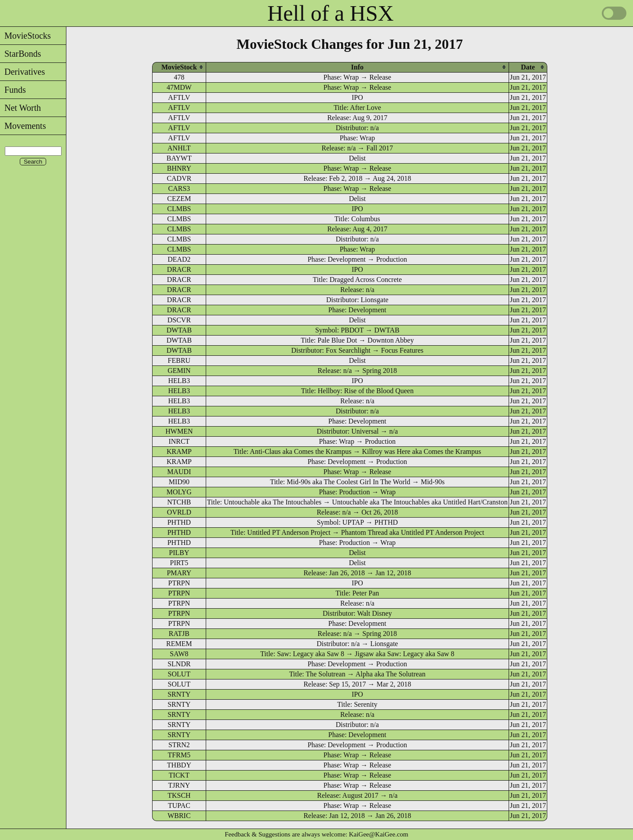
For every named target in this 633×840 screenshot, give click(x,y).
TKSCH (179, 795)
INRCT (179, 441)
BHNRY (179, 168)
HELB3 (179, 381)
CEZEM (179, 199)
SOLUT (179, 674)
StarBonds (20, 54)
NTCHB (179, 502)
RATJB (179, 634)
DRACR (179, 269)
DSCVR (179, 320)
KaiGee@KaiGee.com (379, 834)
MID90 (179, 482)
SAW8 (179, 654)
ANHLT (179, 148)
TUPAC (179, 805)
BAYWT (179, 158)
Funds (13, 90)
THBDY (179, 765)
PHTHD (179, 522)
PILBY (179, 553)
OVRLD (179, 512)
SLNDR (179, 664)
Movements (23, 126)
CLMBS (179, 209)
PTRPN (179, 583)
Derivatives (22, 72)
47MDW (179, 87)
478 (179, 77)
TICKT (179, 775)
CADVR (179, 178)
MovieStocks (25, 36)
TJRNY (179, 785)
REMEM (179, 644)
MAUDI (179, 472)
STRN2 (179, 745)
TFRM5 (179, 755)
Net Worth (20, 108)
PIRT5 (179, 563)
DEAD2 (179, 259)
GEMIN (179, 371)
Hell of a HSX (330, 13)
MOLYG (179, 492)
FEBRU (179, 360)
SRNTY (179, 694)
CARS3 (179, 188)
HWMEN (179, 431)
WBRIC (179, 816)
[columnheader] (179, 67)
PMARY (179, 573)
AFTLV (179, 97)
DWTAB (179, 330)
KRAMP (179, 451)
